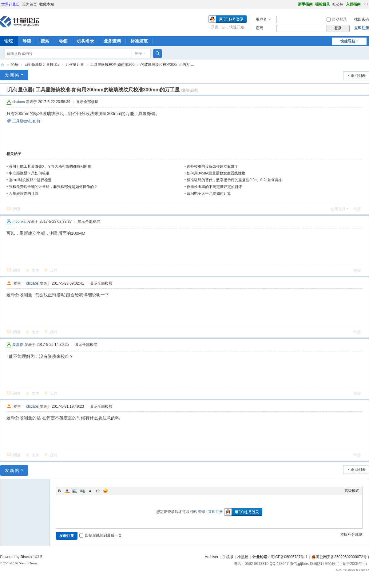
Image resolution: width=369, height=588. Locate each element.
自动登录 (337, 19)
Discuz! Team (28, 563)
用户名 (261, 19)
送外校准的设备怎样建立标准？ (212, 166)
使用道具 (338, 209)
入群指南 (353, 4)
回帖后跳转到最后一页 (101, 535)
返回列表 (358, 76)
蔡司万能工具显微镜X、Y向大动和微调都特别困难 (50, 166)
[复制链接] (189, 90)
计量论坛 (2, 65)
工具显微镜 (22, 121)
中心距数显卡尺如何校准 (29, 173)
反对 (54, 270)
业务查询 (112, 41)
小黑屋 (243, 557)
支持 (35, 270)
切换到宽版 (366, 4)
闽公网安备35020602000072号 (339, 557)
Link (82, 491)
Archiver (212, 557)
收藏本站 (47, 4)
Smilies (105, 491)
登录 (202, 512)
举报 (357, 209)
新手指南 (305, 4)
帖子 (139, 54)
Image (75, 491)
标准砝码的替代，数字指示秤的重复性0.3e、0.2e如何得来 (234, 180)
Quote (90, 491)
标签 (63, 41)
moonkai (19, 222)
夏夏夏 (18, 345)
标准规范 (139, 41)
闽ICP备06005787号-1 (289, 557)
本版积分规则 (351, 534)
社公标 (338, 4)
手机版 (228, 557)
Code (98, 491)
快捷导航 (348, 41)
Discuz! (27, 557)
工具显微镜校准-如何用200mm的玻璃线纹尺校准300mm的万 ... (142, 65)
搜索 (45, 41)
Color (67, 491)
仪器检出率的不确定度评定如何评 (214, 187)
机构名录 (85, 41)
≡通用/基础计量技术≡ (42, 65)
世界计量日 (10, 4)
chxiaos (19, 102)
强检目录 (323, 4)
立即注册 (362, 28)
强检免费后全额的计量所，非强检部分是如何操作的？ (53, 187)
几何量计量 (75, 65)
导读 (27, 41)
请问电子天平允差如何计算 (209, 194)
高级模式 (352, 491)
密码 (260, 28)
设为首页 (30, 4)
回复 (17, 209)
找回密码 (362, 19)
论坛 (15, 65)
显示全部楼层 (87, 102)
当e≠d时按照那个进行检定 (30, 180)
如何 (37, 121)
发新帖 (12, 75)
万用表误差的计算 (24, 194)
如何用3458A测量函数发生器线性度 (216, 173)
